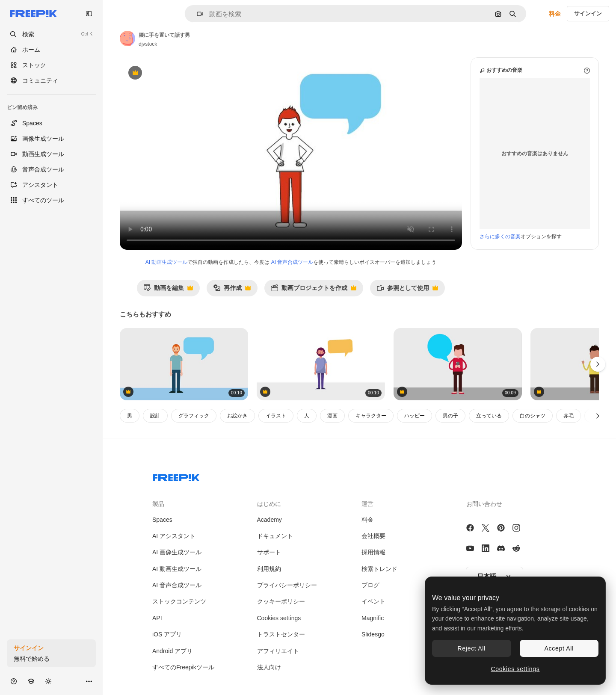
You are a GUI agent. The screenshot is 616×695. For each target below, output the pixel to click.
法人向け (269, 667)
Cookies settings (279, 618)
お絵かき (237, 416)
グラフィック (194, 416)
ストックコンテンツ (179, 601)
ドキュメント (275, 536)
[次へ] (598, 416)
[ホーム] (51, 50)
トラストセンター (281, 634)
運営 (367, 504)
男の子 (450, 416)
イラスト (276, 416)
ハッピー (415, 416)
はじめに (269, 504)
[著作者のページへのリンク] (127, 38)
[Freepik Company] (176, 476)
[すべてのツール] (51, 200)
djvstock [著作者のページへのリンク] (148, 44)
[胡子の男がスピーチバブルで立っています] (184, 364)
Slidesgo (373, 634)
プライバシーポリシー (287, 585)
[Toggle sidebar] (89, 14)
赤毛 (569, 416)
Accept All (559, 648)
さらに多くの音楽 (500, 237)
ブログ (370, 585)
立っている (489, 416)
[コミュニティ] (51, 80)
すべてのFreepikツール (183, 667)
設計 (155, 416)
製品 (158, 504)
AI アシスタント (174, 536)
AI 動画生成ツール (167, 262)
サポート (269, 552)
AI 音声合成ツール (292, 262)
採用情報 (373, 552)
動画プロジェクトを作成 (314, 290)
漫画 (332, 416)
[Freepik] (34, 14)
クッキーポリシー (281, 601)
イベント (373, 601)
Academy (269, 520)
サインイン (588, 13)
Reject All (472, 648)
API (157, 618)
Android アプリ (172, 651)
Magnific (373, 618)
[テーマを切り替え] (48, 681)
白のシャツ (533, 416)
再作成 (232, 290)
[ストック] (51, 65)
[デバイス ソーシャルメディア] (458, 364)
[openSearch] (51, 34)
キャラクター (371, 416)
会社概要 (373, 536)
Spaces (162, 520)
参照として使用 (407, 290)
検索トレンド (379, 569)
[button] (197, 14)
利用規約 (269, 569)
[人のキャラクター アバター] (321, 364)
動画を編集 (168, 290)
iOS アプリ (167, 634)
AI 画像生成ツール (177, 552)
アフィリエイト (278, 651)
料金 (555, 14)
